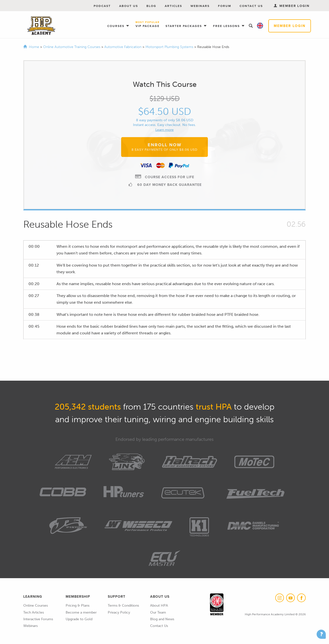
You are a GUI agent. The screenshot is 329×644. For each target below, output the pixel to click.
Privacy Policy (119, 612)
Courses (116, 26)
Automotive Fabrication (123, 47)
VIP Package (148, 25)
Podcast (102, 6)
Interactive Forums (38, 619)
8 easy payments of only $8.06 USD (165, 120)
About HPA (159, 606)
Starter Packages (184, 26)
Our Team (158, 612)
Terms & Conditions (123, 606)
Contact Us (251, 6)
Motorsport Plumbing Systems (170, 47)
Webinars (200, 6)
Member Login (290, 26)
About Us (129, 6)
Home (34, 47)
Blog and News (162, 619)
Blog (151, 6)
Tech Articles (34, 612)
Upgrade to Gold (79, 619)
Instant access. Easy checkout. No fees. (164, 125)
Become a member (81, 612)
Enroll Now (164, 147)
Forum (225, 6)
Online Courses (36, 606)
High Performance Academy (41, 26)
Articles (173, 6)
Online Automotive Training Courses (72, 47)
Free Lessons (227, 26)
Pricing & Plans (78, 606)
